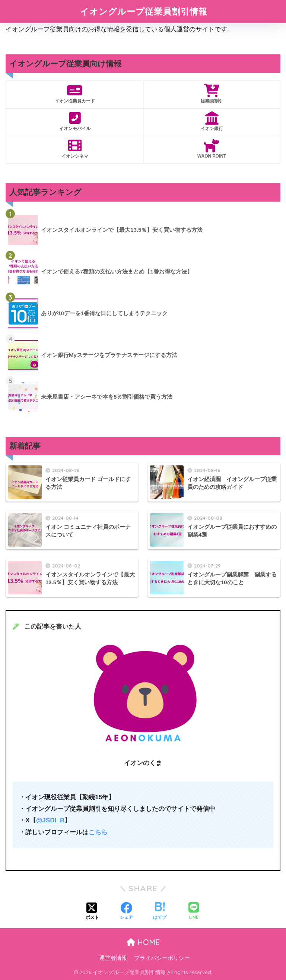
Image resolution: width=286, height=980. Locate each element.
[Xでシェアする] (92, 912)
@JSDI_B (50, 820)
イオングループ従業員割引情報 (144, 11)
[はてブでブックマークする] (160, 912)
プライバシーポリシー (162, 958)
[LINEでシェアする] (194, 912)
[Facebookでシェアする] (126, 912)
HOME (143, 942)
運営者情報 (113, 958)
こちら (98, 832)
